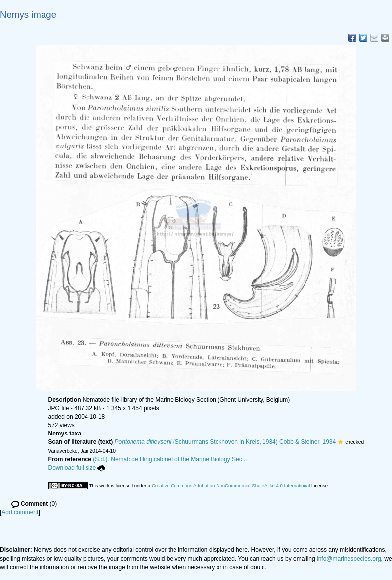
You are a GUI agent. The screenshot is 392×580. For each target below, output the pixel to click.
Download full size (77, 468)
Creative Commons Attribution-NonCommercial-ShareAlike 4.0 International (231, 486)
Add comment (20, 512)
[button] (340, 442)
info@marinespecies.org (349, 559)
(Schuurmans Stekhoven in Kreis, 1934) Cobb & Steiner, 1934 (225, 442)
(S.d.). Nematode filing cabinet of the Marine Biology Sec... (170, 459)
